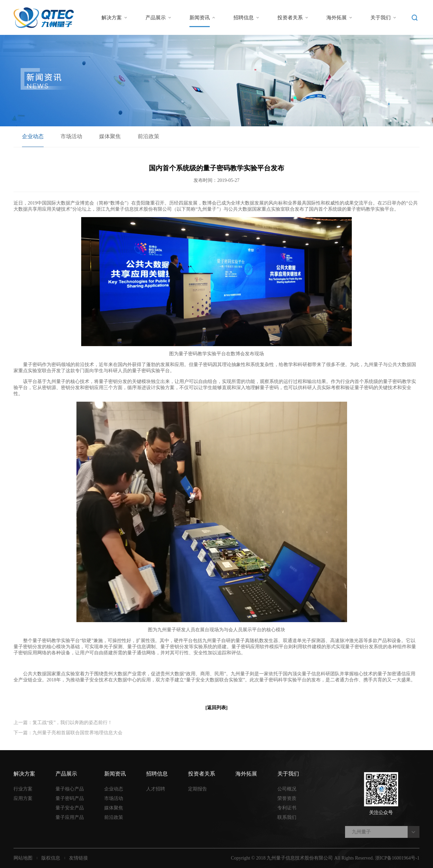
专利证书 (287, 808)
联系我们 (287, 817)
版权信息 (51, 858)
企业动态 (33, 136)
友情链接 (78, 858)
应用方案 (23, 798)
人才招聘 (156, 789)
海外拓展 (337, 18)
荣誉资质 (287, 798)
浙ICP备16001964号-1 (397, 858)
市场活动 (71, 136)
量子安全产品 (70, 808)
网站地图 (23, 858)
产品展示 (156, 18)
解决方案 (112, 18)
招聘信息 (244, 18)
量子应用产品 (70, 817)
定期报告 (198, 789)
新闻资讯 (200, 18)
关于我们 (381, 18)
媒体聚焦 (110, 136)
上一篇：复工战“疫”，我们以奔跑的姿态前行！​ (63, 723)
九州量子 (361, 832)
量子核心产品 (70, 789)
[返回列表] (216, 708)
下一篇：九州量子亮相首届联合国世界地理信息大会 (68, 733)
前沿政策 (149, 136)
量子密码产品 (70, 798)
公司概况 (287, 789)
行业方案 (23, 789)
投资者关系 (290, 18)
